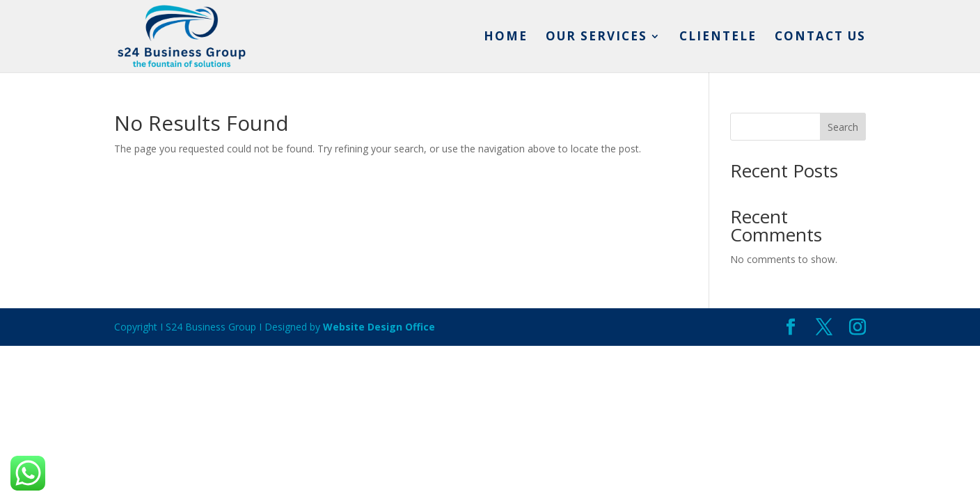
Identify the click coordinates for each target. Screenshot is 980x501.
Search (843, 127)
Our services (596, 38)
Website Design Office (379, 327)
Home (506, 38)
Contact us (820, 38)
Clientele (718, 38)
